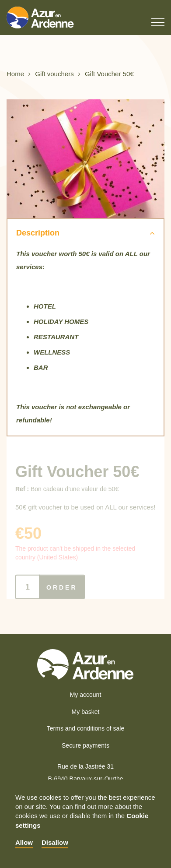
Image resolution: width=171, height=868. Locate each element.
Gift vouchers (54, 74)
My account (86, 695)
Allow (24, 842)
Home (15, 74)
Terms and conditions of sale (85, 728)
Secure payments (85, 745)
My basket (86, 712)
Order (62, 591)
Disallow (55, 842)
